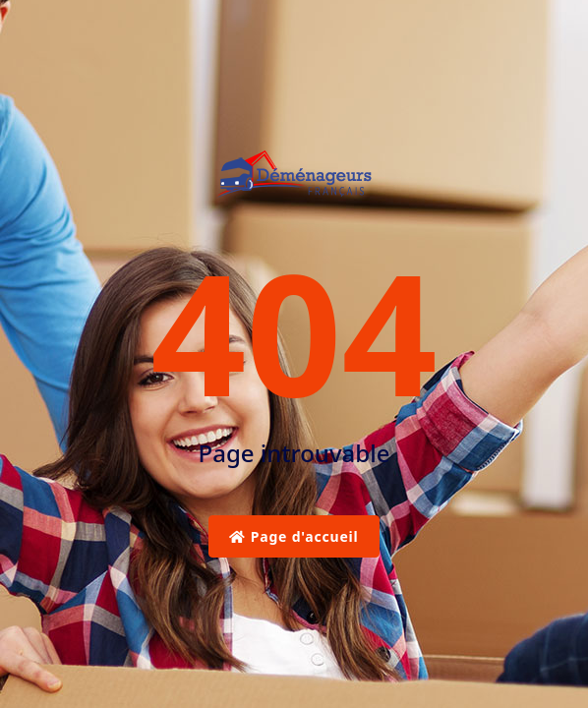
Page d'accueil (294, 536)
